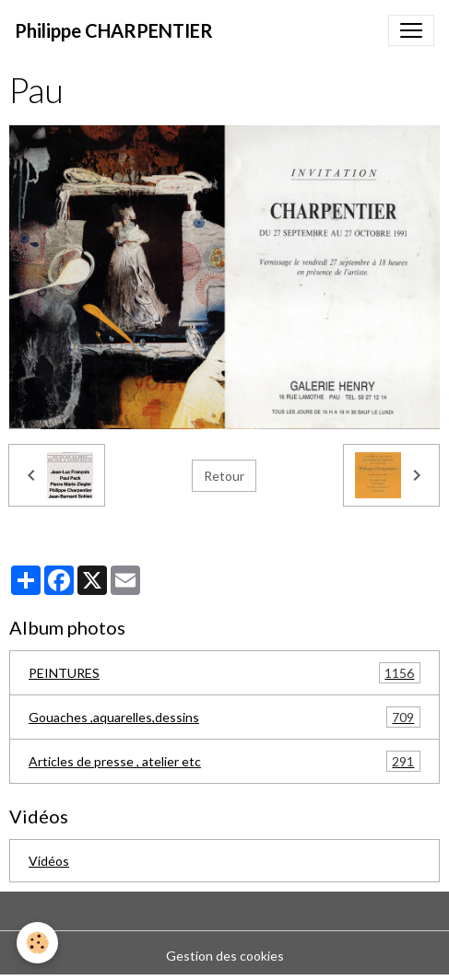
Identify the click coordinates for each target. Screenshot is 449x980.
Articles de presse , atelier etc (224, 761)
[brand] (114, 30)
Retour (224, 476)
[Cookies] (37, 943)
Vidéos (49, 861)
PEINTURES (224, 673)
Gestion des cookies (225, 956)
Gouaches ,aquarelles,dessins (224, 717)
